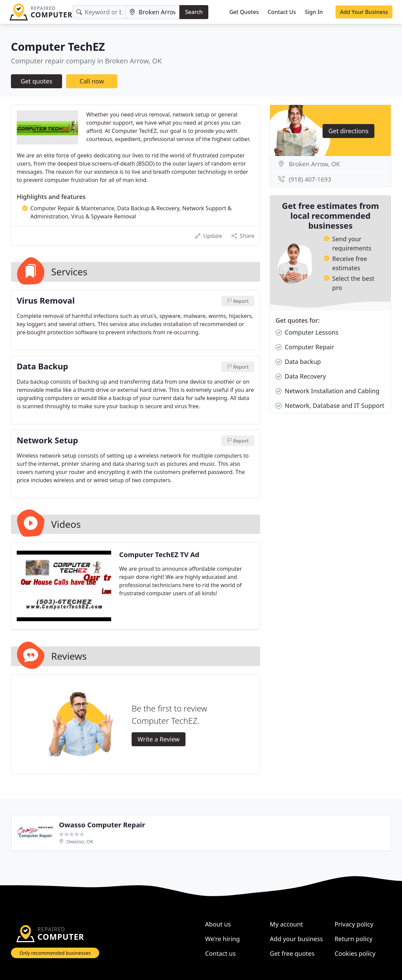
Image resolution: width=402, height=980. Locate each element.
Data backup (298, 362)
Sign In (314, 12)
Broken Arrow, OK (314, 164)
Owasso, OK (80, 841)
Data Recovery (301, 376)
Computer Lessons (307, 332)
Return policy (353, 939)
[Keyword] (99, 12)
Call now (92, 81)
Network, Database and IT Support (330, 406)
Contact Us (282, 12)
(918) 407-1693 (310, 179)
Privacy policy (354, 924)
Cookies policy (355, 953)
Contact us (221, 953)
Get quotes (37, 81)
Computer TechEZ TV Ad (159, 555)
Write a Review (158, 739)
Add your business (296, 939)
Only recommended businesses (55, 953)
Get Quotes (244, 12)
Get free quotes (292, 953)
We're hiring (223, 939)
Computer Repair (305, 347)
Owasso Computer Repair (102, 825)
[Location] (153, 12)
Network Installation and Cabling (327, 391)
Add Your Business (364, 12)
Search (194, 12)
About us (218, 924)
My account (286, 924)
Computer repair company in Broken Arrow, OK (86, 61)
